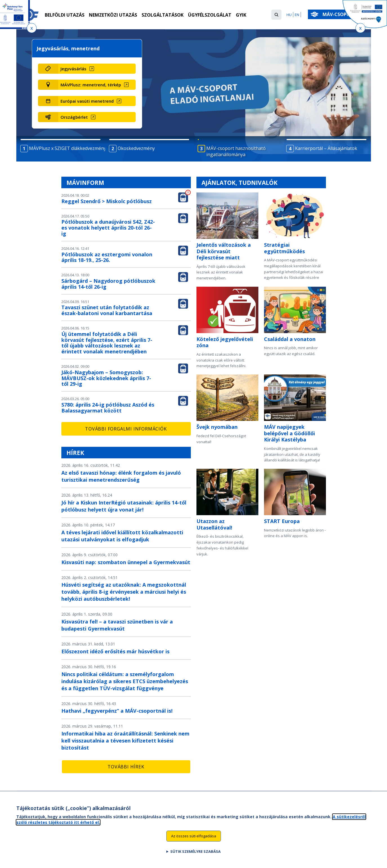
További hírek (126, 767)
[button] (276, 15)
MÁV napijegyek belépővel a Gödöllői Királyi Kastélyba (289, 433)
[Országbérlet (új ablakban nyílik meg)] (97, 117)
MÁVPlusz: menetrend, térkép (91, 85)
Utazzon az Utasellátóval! (214, 524)
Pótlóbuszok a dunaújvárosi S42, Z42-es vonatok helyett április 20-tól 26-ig (108, 228)
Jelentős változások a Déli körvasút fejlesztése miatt (224, 251)
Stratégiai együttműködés (284, 248)
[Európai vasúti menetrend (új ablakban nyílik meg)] (97, 101)
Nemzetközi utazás (113, 15)
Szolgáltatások (163, 15)
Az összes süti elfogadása (194, 836)
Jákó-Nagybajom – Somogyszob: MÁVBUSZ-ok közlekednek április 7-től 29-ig (106, 378)
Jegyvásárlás (73, 69)
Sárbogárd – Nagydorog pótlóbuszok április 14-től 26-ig (108, 284)
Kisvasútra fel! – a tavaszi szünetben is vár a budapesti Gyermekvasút (117, 625)
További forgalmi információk (126, 429)
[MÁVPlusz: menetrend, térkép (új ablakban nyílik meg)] (97, 85)
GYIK (241, 15)
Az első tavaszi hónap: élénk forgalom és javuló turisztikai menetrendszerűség (121, 476)
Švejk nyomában (217, 427)
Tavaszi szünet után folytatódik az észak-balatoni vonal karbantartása (107, 310)
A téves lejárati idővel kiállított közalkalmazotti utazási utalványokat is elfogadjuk (122, 536)
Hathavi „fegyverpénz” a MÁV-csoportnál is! (117, 711)
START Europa (282, 521)
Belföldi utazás (65, 15)
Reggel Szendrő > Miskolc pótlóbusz (107, 201)
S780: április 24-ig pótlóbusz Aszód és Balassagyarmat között (108, 408)
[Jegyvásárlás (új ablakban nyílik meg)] (97, 69)
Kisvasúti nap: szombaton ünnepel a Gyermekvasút (126, 562)
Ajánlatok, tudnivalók (240, 183)
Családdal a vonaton (290, 339)
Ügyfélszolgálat (210, 15)
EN (297, 15)
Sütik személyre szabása (195, 852)
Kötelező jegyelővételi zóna (225, 342)
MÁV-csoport (340, 14)
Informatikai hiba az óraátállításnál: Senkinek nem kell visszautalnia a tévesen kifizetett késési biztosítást (125, 741)
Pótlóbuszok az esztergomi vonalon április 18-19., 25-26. (107, 257)
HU (289, 15)
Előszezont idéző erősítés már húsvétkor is (115, 651)
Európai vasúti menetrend (87, 101)
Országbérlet (74, 117)
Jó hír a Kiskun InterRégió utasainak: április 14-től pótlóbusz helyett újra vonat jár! (124, 506)
